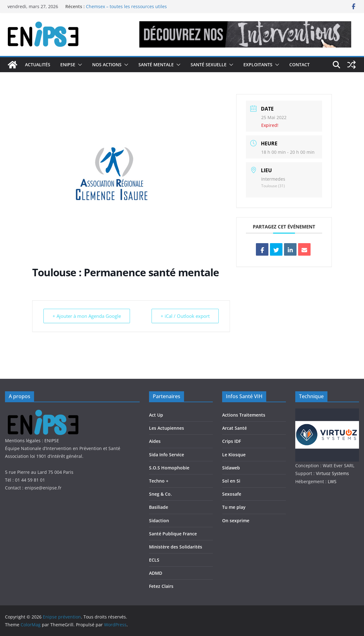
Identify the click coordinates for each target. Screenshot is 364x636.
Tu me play (234, 507)
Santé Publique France (173, 534)
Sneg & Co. (160, 494)
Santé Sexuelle (209, 65)
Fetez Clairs (161, 586)
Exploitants (258, 65)
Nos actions (107, 65)
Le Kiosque (234, 455)
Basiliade (159, 507)
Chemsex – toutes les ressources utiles (126, 6)
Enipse (68, 65)
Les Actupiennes (167, 428)
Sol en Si (231, 481)
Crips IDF (232, 441)
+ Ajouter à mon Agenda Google (87, 316)
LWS (332, 481)
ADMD (156, 573)
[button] (79, 65)
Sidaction (159, 521)
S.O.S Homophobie (169, 468)
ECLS (154, 560)
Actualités (38, 65)
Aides (155, 441)
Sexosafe (232, 494)
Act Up (156, 415)
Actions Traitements (244, 415)
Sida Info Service (167, 455)
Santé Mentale (156, 65)
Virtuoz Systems (332, 473)
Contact (299, 65)
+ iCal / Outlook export (185, 316)
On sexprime (236, 521)
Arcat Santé (234, 428)
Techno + (159, 481)
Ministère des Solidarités (176, 547)
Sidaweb (231, 468)
